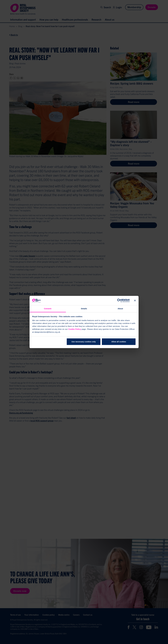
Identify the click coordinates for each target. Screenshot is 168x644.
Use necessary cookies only (84, 342)
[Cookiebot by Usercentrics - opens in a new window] (119, 301)
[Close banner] (135, 301)
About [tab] (120, 309)
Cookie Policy (75, 329)
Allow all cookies (119, 342)
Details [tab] (84, 309)
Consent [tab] (48, 309)
